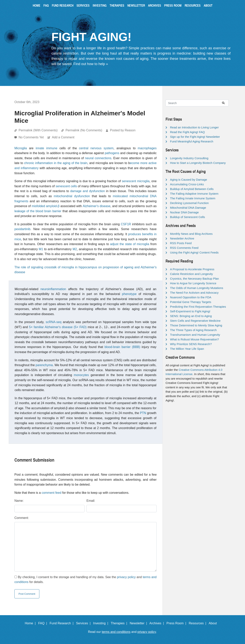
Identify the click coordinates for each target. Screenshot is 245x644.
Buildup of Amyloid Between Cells (192, 189)
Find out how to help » (91, 64)
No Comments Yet (31, 137)
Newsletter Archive (182, 238)
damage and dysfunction (87, 191)
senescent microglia (136, 181)
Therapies (117, 5)
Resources (193, 5)
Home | (31, 623)
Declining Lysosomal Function (189, 203)
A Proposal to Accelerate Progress (192, 269)
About (208, 5)
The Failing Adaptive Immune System (194, 194)
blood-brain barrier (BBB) (122, 347)
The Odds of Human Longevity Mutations (197, 288)
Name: (19, 501)
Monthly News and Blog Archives (191, 234)
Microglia (21, 148)
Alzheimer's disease (97, 206)
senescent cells (66, 186)
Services (83, 5)
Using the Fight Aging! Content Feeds (194, 252)
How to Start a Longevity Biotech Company (198, 163)
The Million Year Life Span (187, 349)
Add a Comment (63, 137)
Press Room (173, 5)
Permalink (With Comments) (38, 130)
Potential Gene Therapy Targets (191, 302)
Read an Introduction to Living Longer (194, 127)
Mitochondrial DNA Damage (188, 208)
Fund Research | (62, 623)
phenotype (129, 294)
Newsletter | (139, 623)
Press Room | (177, 623)
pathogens (112, 153)
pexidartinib (22, 229)
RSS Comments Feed (184, 248)
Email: (91, 501)
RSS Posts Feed (181, 243)
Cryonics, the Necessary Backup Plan (194, 279)
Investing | (101, 623)
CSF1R (126, 224)
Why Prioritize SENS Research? (191, 344)
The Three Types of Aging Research (193, 330)
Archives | (157, 623)
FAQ (46, 5)
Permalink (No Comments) (84, 130)
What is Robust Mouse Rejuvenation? (194, 339)
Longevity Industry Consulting (189, 158)
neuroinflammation (53, 289)
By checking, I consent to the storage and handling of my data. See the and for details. (85, 580)
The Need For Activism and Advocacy (194, 293)
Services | (84, 623)
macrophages (147, 148)
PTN (143, 413)
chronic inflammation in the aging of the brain (56, 163)
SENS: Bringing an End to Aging (191, 316)
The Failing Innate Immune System (193, 198)
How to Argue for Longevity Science (193, 283)
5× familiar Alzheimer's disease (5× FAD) (58, 327)
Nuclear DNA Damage (184, 212)
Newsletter (136, 5)
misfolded (38, 206)
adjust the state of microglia (130, 244)
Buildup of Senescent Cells (187, 217)
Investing (100, 5)
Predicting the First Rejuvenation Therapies (198, 307)
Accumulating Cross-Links (187, 184)
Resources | (198, 623)
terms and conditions (116, 632)
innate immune (46, 148)
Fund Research (63, 5)
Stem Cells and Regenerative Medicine (195, 321)
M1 (41, 249)
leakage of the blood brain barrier (38, 211)
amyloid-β (53, 206)
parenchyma (44, 365)
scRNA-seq (53, 322)
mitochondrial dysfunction (72, 196)
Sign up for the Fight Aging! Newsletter (195, 137)
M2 (75, 249)
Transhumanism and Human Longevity (195, 335)
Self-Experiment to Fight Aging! (190, 311)
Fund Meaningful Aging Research (192, 141)
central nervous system (96, 148)
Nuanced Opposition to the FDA (191, 297)
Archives (155, 5)
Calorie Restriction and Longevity (191, 274)
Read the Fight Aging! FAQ (187, 132)
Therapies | (120, 623)
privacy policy (126, 577)
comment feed (52, 493)
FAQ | (43, 623)
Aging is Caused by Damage (189, 180)
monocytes (81, 375)
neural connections (98, 158)
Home (37, 5)
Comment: (22, 518)
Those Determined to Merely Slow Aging (196, 325)
